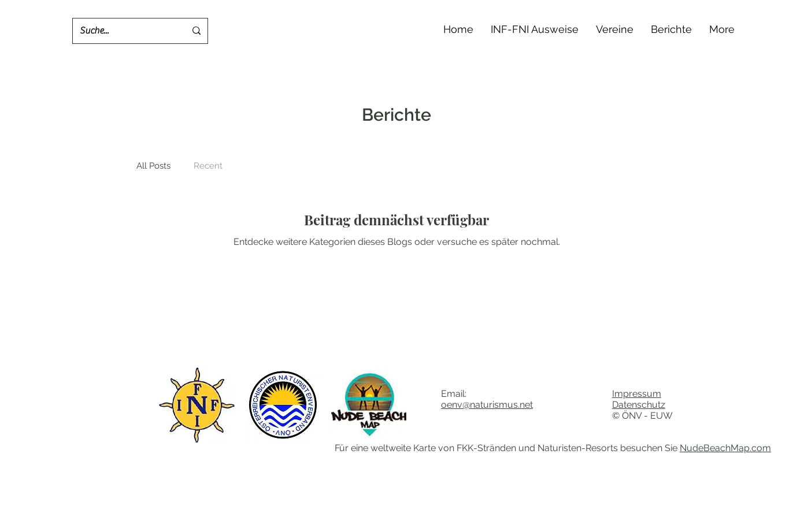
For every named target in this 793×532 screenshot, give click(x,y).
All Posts (153, 166)
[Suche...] (124, 31)
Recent (208, 166)
